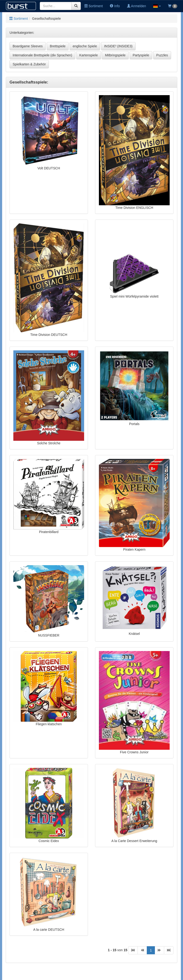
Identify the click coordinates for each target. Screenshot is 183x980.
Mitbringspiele (115, 55)
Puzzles (162, 55)
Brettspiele (58, 46)
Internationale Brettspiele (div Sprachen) (42, 55)
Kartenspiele (89, 55)
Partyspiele (141, 55)
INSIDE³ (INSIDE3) (118, 46)
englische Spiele (85, 46)
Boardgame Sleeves (28, 46)
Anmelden (137, 6)
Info (115, 6)
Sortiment (94, 6)
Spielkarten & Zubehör (29, 64)
